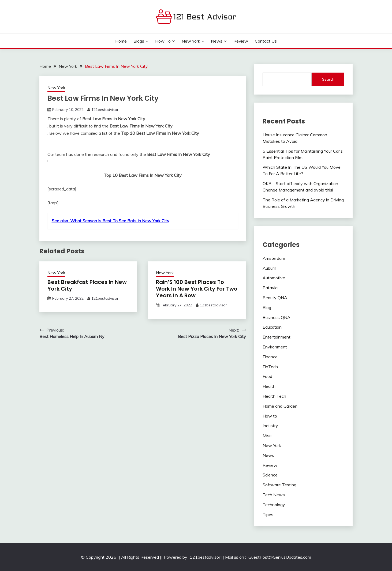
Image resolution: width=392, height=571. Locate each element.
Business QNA (277, 317)
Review (241, 41)
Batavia (270, 288)
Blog (267, 307)
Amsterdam (274, 258)
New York (191, 41)
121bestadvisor (105, 110)
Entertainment (277, 337)
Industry (270, 426)
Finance (270, 357)
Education (272, 327)
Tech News (274, 495)
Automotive (274, 278)
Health (269, 386)
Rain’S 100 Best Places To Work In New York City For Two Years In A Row (197, 289)
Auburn (269, 268)
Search (328, 79)
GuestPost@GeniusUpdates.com (280, 557)
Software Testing (279, 485)
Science (270, 475)
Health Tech (274, 396)
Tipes (268, 514)
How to (163, 41)
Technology (274, 505)
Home (121, 41)
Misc (267, 435)
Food (267, 376)
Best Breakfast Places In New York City (87, 285)
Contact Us (266, 41)
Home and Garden (280, 406)
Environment (275, 347)
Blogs (139, 41)
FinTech (270, 367)
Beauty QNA (275, 298)
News (217, 41)
